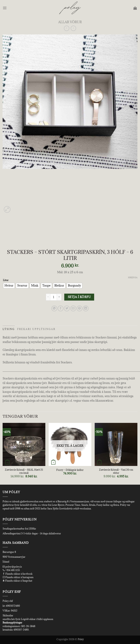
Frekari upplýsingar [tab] (36, 329)
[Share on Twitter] (67, 308)
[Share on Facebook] (61, 308)
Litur (6, 280)
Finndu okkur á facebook (18, 574)
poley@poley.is (12, 567)
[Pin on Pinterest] (79, 308)
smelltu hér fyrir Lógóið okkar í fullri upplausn (28, 619)
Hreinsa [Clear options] (133, 278)
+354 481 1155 (12, 570)
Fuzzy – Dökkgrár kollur (70, 470)
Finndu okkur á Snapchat (17, 581)
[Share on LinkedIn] (86, 308)
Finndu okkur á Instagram (18, 577)
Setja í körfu (79, 297)
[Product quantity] (53, 297)
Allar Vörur (70, 22)
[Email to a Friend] (73, 308)
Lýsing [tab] (9, 329)
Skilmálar (8, 615)
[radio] (9, 286)
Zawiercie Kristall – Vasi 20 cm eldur (116, 471)
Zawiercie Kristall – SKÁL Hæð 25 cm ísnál (24, 471)
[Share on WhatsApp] (54, 308)
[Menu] (5, 8)
